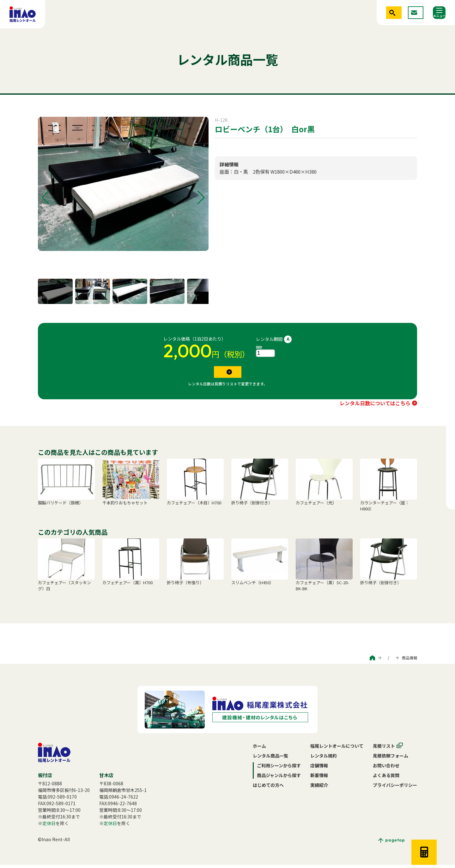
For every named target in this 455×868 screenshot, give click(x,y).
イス (219, 145)
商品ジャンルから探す (374, 661)
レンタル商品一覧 (270, 759)
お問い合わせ (386, 769)
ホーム (259, 749)
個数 (259, 347)
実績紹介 (319, 788)
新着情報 (319, 778)
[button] (45, 198)
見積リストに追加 (223, 373)
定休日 (49, 826)
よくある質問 (386, 778)
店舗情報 (319, 769)
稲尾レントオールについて (337, 749)
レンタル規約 (324, 759)
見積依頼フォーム (391, 759)
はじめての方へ (268, 788)
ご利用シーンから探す (328, 661)
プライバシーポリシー (395, 788)
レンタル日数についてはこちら (375, 406)
